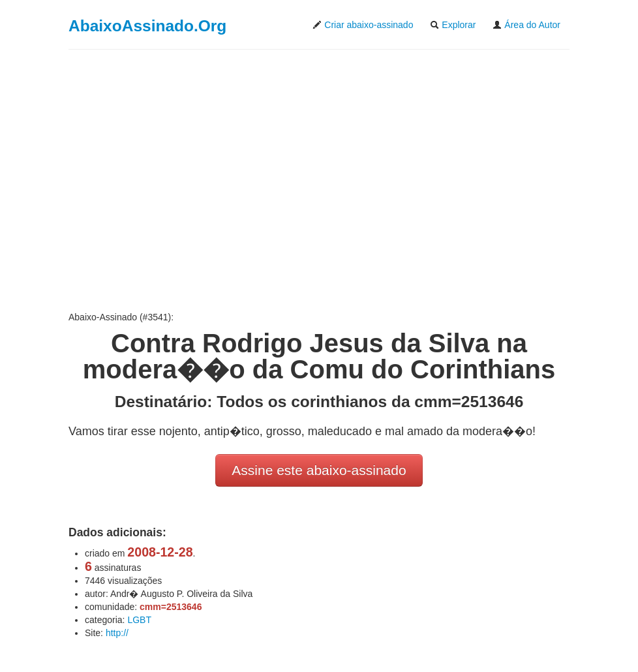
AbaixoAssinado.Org (147, 26)
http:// (117, 633)
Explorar (453, 25)
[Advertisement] (319, 180)
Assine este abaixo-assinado (319, 470)
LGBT (139, 620)
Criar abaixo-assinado (363, 25)
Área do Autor (526, 25)
